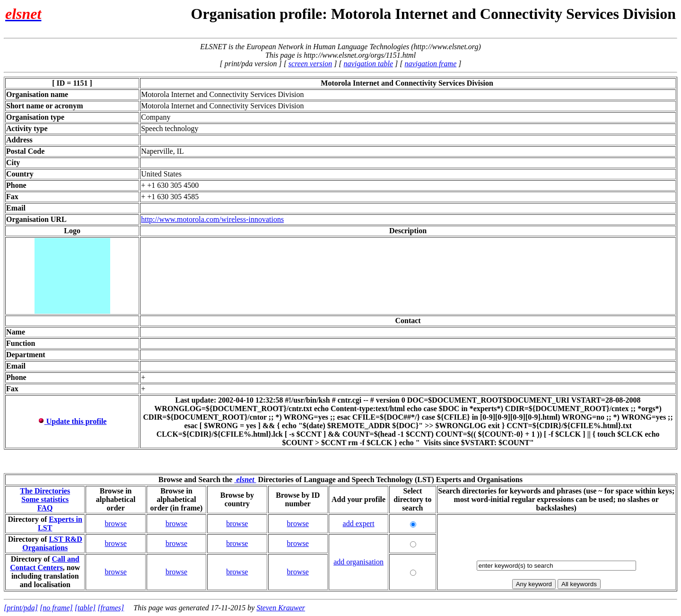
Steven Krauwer (281, 608)
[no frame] (56, 608)
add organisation (358, 562)
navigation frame (430, 64)
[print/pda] (21, 608)
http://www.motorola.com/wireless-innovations (212, 219)
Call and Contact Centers (45, 563)
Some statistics (45, 499)
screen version (310, 64)
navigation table (368, 64)
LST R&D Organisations (52, 543)
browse (116, 524)
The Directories (45, 491)
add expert (359, 524)
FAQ (45, 508)
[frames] (111, 608)
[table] (85, 608)
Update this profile (72, 421)
